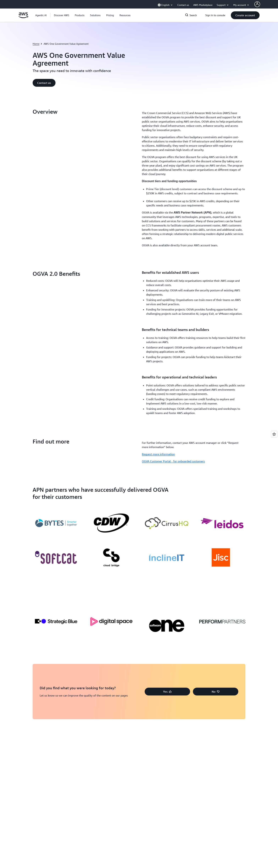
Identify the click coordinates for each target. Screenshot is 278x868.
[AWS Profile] (257, 4)
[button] (62, 15)
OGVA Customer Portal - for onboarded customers (173, 423)
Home (36, 44)
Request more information (158, 415)
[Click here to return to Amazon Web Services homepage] (23, 17)
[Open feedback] (274, 434)
